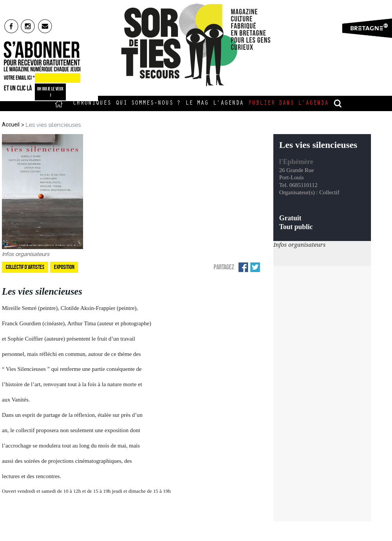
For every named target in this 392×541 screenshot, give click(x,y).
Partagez (224, 267)
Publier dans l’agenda (288, 103)
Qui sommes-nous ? (148, 103)
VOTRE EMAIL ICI (19, 78)
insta (28, 26)
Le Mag (197, 103)
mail (45, 26)
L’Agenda (228, 103)
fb (11, 26)
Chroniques (92, 103)
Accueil (59, 103)
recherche (338, 103)
